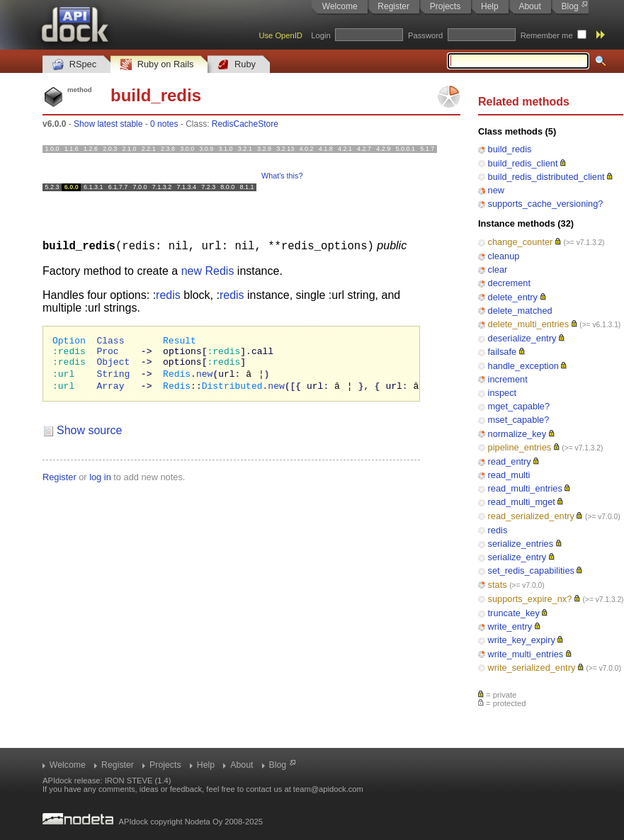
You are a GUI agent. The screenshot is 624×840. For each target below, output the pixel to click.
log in (100, 484)
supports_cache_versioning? (546, 204)
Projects (445, 6)
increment (508, 379)
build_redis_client (523, 163)
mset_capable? (519, 420)
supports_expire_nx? (530, 599)
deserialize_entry (522, 338)
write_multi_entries (526, 654)
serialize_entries (521, 544)
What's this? (282, 176)
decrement (509, 283)
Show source (90, 437)
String (113, 380)
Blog (570, 6)
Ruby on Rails (157, 65)
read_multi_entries (525, 488)
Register (393, 6)
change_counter (521, 242)
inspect (503, 393)
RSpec (74, 65)
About (529, 6)
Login (320, 35)
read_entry (510, 461)
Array (110, 392)
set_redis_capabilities (531, 571)
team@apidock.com (328, 789)
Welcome (340, 6)
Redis (219, 270)
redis (498, 530)
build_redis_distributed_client (546, 177)
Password (425, 35)
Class (110, 341)
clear (498, 269)
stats (498, 585)
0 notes (164, 124)
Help (490, 6)
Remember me (547, 35)
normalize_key (517, 434)
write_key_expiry (522, 640)
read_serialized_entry (531, 516)
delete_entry (513, 297)
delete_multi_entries (529, 324)
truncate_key (514, 613)
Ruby (237, 65)
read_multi (509, 475)
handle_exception (523, 366)
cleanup (504, 256)
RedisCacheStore (245, 124)
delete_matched (520, 311)
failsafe (503, 352)
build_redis (510, 149)
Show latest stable (108, 124)
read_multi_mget (522, 502)
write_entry (510, 626)
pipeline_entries (520, 447)
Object (113, 367)
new (496, 190)
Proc (107, 354)
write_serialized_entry (532, 668)
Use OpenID (280, 35)
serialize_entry (517, 557)
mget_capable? (519, 406)
